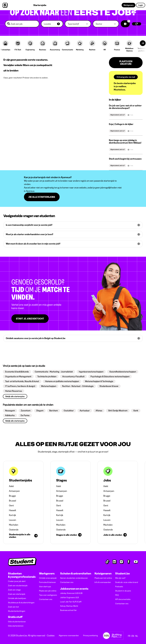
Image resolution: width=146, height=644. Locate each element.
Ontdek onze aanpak (48, 578)
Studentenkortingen (17, 611)
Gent (11, 505)
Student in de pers (123, 591)
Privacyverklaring (90, 635)
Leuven (13, 520)
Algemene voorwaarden (69, 635)
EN (133, 636)
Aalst (11, 486)
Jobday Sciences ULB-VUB (71, 593)
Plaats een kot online (103, 578)
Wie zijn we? (120, 578)
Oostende (14, 530)
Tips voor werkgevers (48, 595)
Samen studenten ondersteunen (74, 578)
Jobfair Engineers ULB (69, 597)
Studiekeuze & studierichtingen (21, 603)
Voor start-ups (45, 586)
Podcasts (119, 586)
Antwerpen (14, 491)
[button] (52, 24)
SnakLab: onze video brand (127, 582)
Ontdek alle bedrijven (17, 598)
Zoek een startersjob (17, 594)
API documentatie (123, 599)
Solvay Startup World (69, 606)
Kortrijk (12, 515)
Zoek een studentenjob (18, 586)
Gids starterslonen (16, 626)
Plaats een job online (48, 591)
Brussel (12, 501)
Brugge (12, 496)
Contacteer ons (46, 599)
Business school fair (68, 610)
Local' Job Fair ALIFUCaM (71, 602)
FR (129, 636)
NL (137, 636)
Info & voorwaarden (103, 582)
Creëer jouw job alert (17, 581)
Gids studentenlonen (17, 622)
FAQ (117, 595)
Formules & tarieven (47, 582)
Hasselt (13, 510)
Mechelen (14, 525)
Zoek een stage (14, 590)
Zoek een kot (13, 607)
